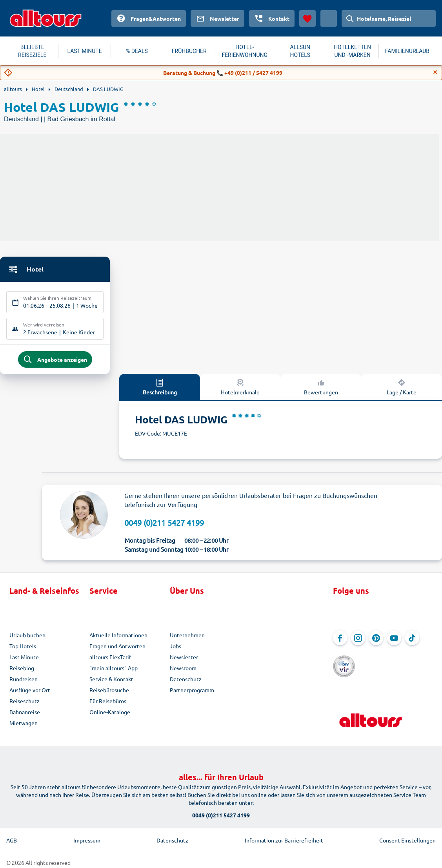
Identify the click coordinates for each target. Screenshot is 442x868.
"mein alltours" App (114, 671)
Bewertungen (321, 390)
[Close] (435, 72)
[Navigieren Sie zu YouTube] (394, 641)
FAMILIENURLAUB (407, 51)
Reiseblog (22, 671)
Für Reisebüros (108, 704)
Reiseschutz (25, 704)
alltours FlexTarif (110, 660)
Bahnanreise (25, 715)
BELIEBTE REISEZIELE (32, 51)
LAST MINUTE (85, 51)
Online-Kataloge (110, 715)
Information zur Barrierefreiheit (284, 835)
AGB (12, 835)
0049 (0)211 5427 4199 (164, 526)
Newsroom (183, 671)
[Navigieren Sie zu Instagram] (358, 641)
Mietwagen (24, 726)
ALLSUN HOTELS (300, 51)
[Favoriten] (307, 18)
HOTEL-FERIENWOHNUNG (245, 51)
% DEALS (137, 51)
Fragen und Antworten (117, 649)
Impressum (87, 835)
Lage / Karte (402, 390)
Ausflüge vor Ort (30, 693)
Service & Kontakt (111, 682)
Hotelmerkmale (240, 390)
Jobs (176, 649)
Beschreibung (160, 390)
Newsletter (184, 660)
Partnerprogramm (192, 693)
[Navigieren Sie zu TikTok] (412, 641)
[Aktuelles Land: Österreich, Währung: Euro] (329, 18)
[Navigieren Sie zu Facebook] (340, 641)
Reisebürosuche (109, 693)
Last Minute (24, 660)
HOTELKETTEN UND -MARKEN (352, 51)
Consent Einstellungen (407, 835)
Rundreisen (24, 682)
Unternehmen (187, 638)
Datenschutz (186, 682)
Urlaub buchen (27, 638)
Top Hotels (23, 649)
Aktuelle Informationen (118, 638)
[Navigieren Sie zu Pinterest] (376, 641)
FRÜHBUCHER (189, 51)
